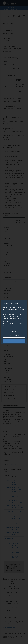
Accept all (14, 341)
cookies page (11, 325)
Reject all (14, 331)
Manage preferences (14, 336)
